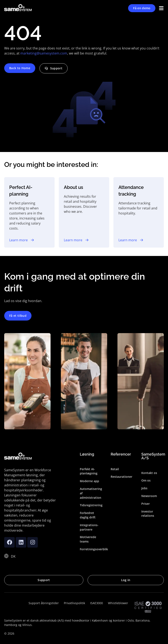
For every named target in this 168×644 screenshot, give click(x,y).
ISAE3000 (96, 603)
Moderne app (89, 481)
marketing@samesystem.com (44, 53)
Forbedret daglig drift (88, 515)
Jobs (144, 488)
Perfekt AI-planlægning (89, 471)
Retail (115, 469)
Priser (146, 504)
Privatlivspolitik (74, 603)
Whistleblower (118, 603)
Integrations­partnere (89, 527)
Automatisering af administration (91, 493)
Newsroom (149, 496)
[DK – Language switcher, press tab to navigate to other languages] (13, 556)
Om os (146, 481)
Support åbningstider (44, 603)
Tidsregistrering (91, 505)
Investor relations (148, 514)
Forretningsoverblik (91, 549)
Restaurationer (121, 477)
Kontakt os (149, 473)
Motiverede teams (88, 539)
